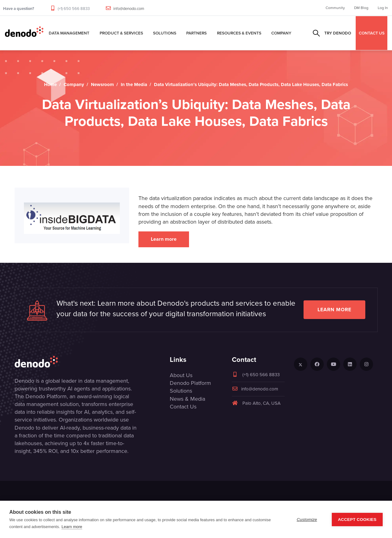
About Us (181, 375)
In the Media (134, 84)
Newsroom (102, 84)
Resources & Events (239, 33)
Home (50, 84)
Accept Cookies (357, 520)
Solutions (165, 33)
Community (335, 8)
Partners (196, 33)
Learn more (164, 239)
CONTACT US (372, 33)
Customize (307, 520)
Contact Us (183, 407)
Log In (383, 8)
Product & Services (121, 33)
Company (281, 33)
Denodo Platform (190, 383)
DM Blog (361, 8)
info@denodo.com (129, 9)
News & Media (187, 399)
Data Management (69, 33)
